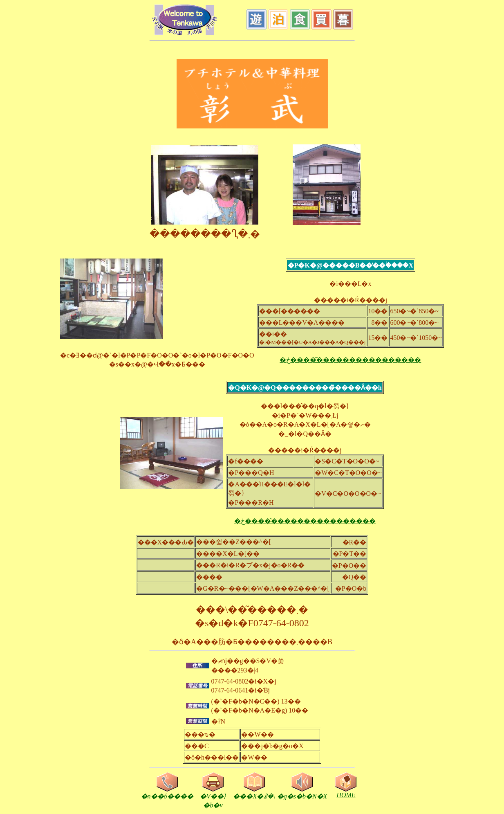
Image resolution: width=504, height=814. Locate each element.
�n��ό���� (167, 793)
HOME (346, 792)
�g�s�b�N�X (302, 793)
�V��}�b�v (213, 797)
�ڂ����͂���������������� (350, 360)
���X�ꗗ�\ (254, 793)
